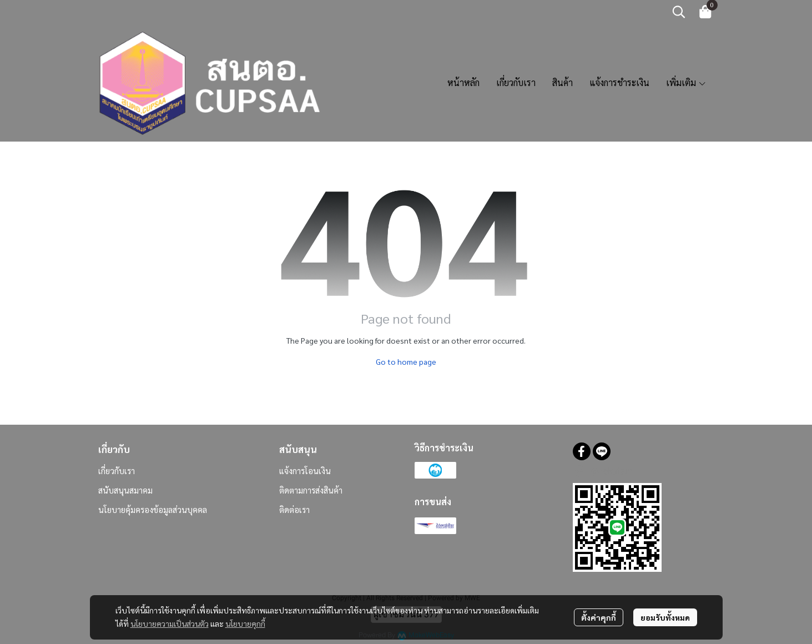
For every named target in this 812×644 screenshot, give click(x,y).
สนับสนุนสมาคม (125, 490)
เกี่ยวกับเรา (117, 471)
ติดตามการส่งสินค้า (311, 490)
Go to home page (406, 361)
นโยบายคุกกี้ (245, 623)
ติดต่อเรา (294, 509)
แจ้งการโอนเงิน (305, 471)
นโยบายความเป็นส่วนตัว (170, 623)
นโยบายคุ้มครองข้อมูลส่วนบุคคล (153, 509)
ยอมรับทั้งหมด (665, 617)
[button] (679, 12)
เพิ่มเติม (686, 82)
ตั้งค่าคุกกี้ (599, 617)
